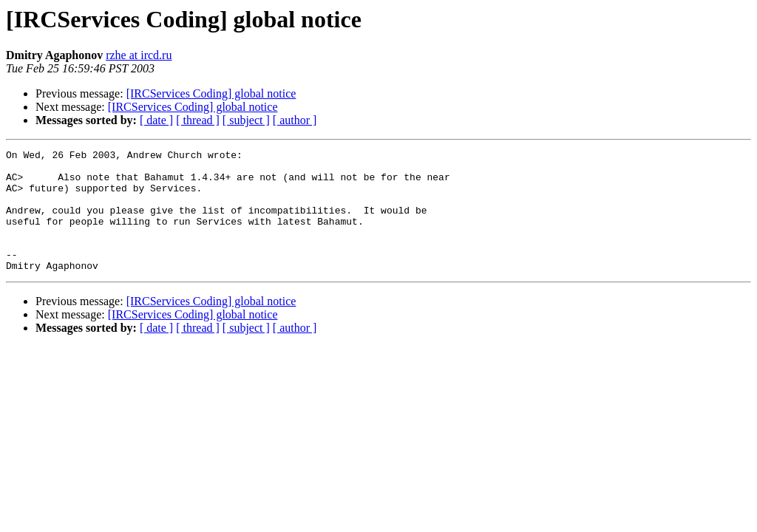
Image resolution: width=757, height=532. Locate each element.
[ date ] (156, 120)
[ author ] (295, 120)
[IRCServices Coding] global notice (211, 93)
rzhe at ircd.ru (139, 55)
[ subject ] (246, 120)
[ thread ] (198, 120)
